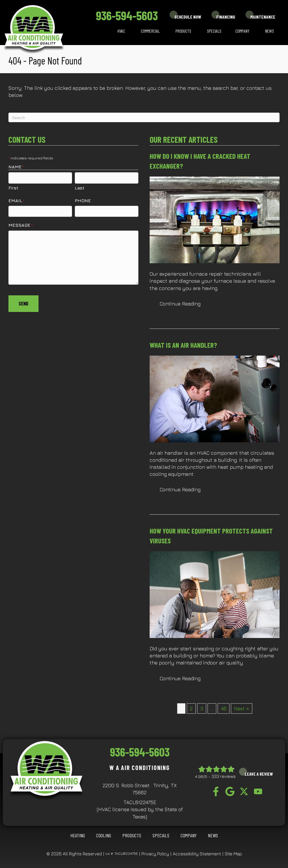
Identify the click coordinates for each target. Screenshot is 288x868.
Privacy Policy (155, 854)
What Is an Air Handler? (183, 345)
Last (80, 188)
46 (224, 709)
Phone (83, 200)
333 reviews (224, 776)
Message (21, 225)
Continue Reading (180, 304)
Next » (242, 709)
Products (183, 31)
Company (242, 31)
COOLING (104, 835)
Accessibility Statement (197, 854)
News (270, 31)
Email (16, 200)
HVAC (121, 31)
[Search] (144, 117)
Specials (214, 31)
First (13, 188)
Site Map (233, 854)
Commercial (150, 31)
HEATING (78, 835)
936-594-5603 (127, 15)
